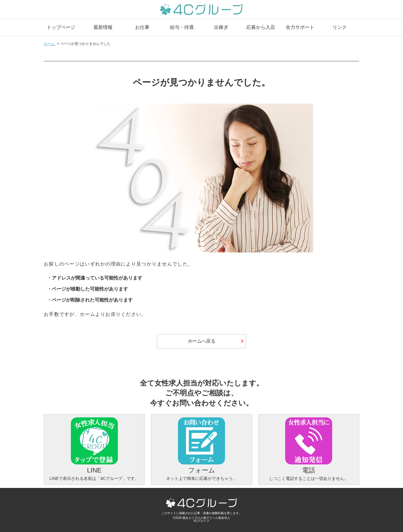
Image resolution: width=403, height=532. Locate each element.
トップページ (61, 27)
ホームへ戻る (201, 341)
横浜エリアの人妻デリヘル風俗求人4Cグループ (206, 519)
